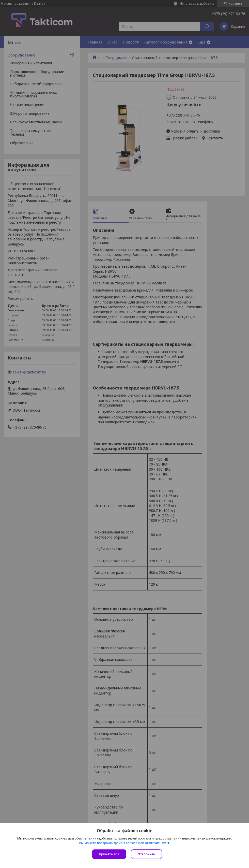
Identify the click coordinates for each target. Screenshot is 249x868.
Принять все (109, 854)
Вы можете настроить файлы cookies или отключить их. (123, 843)
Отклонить (146, 854)
